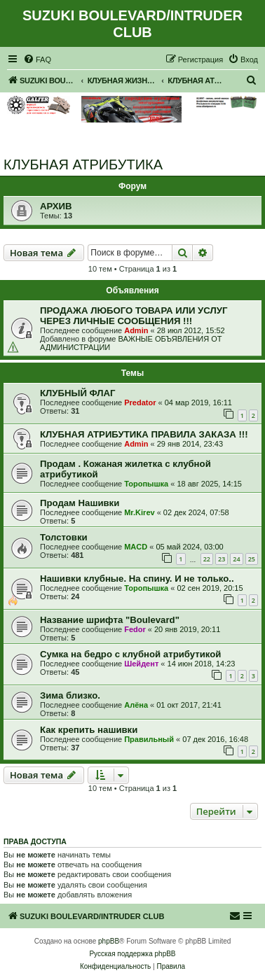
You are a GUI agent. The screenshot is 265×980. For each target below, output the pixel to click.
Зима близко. (70, 695)
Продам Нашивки (80, 503)
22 (207, 559)
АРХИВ (56, 206)
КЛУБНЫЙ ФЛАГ (78, 393)
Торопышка (146, 484)
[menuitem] (37, 59)
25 (252, 559)
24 (236, 559)
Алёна (136, 705)
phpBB (109, 941)
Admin (136, 330)
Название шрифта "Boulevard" (110, 620)
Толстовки (64, 537)
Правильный (149, 739)
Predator (140, 402)
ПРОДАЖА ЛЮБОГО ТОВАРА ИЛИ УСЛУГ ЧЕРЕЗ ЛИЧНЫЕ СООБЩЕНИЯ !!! (134, 316)
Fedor (135, 629)
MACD (136, 547)
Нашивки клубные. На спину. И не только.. (137, 579)
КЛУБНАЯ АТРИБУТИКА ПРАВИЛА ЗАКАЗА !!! (144, 434)
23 (222, 559)
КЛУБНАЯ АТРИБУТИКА (83, 164)
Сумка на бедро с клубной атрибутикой (130, 654)
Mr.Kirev (139, 512)
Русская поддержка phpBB (132, 954)
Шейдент (141, 664)
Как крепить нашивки (89, 730)
